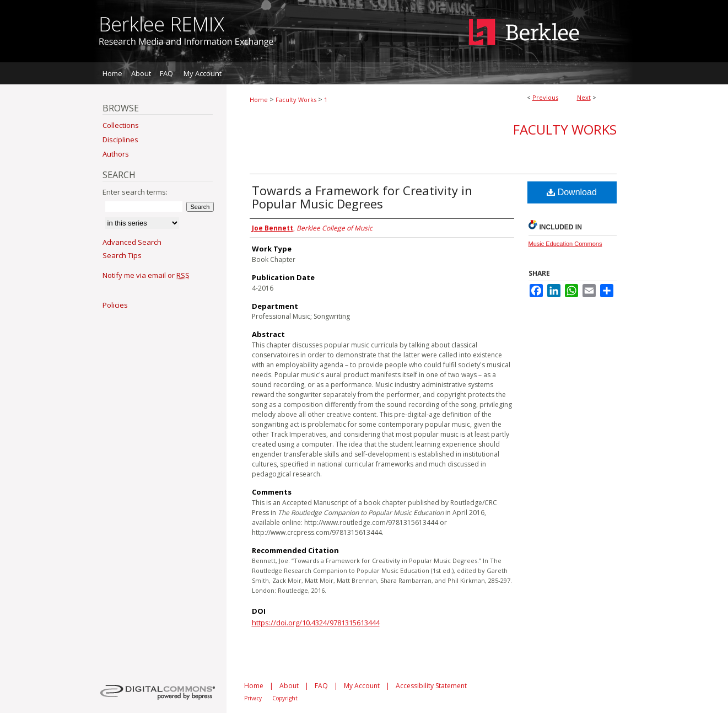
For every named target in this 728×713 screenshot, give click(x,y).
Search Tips (122, 255)
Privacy (253, 698)
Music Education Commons (565, 244)
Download (572, 192)
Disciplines (120, 140)
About (289, 686)
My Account (362, 686)
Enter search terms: (135, 192)
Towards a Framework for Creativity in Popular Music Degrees (362, 197)
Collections (121, 125)
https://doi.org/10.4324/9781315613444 (316, 623)
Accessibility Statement (431, 686)
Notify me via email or (146, 275)
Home (259, 100)
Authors (116, 154)
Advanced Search (132, 242)
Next (584, 97)
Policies (115, 305)
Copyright (285, 698)
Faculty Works (296, 100)
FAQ (321, 686)
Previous (545, 97)
